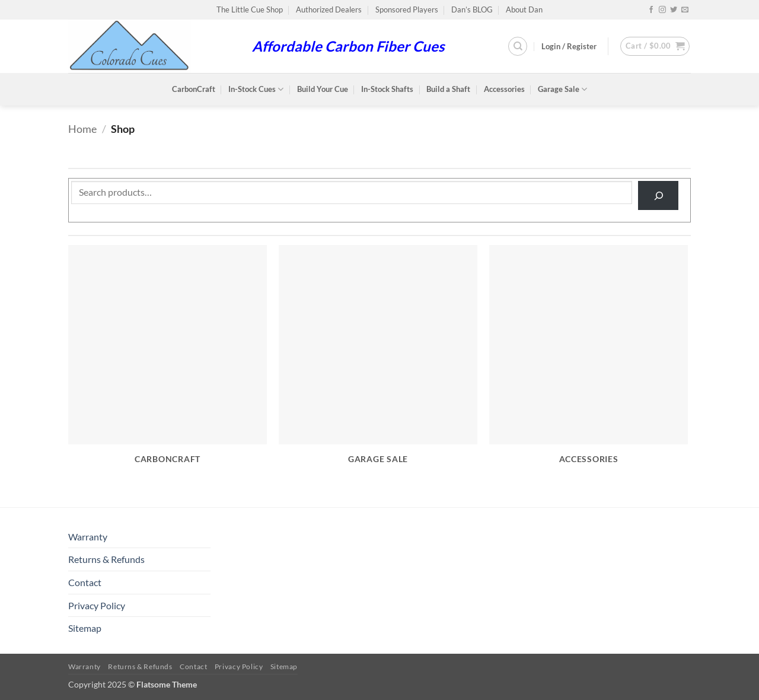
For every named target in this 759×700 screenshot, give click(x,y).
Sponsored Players (407, 9)
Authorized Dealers (329, 9)
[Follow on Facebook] (651, 10)
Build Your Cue (323, 89)
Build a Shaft (448, 89)
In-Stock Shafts (387, 89)
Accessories (504, 89)
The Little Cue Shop (250, 9)
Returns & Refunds (106, 559)
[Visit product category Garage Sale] (378, 361)
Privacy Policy (97, 605)
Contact (85, 582)
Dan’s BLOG (472, 9)
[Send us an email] (685, 10)
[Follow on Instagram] (662, 10)
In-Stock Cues (256, 89)
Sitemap (85, 628)
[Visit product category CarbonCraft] (168, 361)
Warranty (88, 537)
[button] (569, 46)
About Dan (524, 9)
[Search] (518, 46)
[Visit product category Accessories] (589, 361)
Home (82, 129)
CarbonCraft (194, 89)
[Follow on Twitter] (674, 10)
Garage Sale (562, 89)
